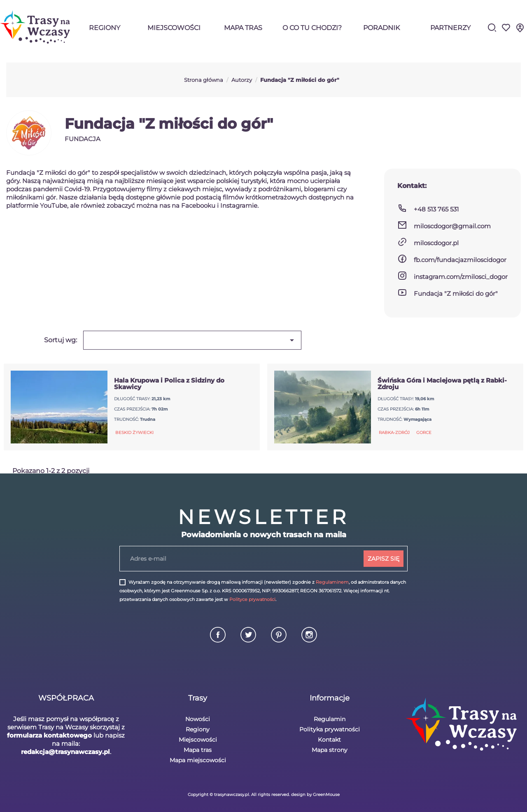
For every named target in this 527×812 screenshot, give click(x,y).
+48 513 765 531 (436, 209)
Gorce (424, 433)
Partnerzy (450, 28)
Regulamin (330, 719)
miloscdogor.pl (436, 243)
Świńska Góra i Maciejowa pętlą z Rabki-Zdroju (442, 384)
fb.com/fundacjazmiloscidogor (460, 260)
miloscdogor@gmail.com (452, 226)
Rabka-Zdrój (394, 433)
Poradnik (381, 28)
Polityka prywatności (330, 729)
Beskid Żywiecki (134, 433)
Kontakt (329, 740)
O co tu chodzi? (312, 28)
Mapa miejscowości (198, 760)
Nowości (198, 719)
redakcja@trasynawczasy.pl (65, 752)
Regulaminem (332, 582)
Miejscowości (174, 28)
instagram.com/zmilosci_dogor (461, 277)
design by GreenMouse (315, 795)
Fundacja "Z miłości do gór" (456, 293)
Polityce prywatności (252, 599)
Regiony (105, 28)
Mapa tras (243, 28)
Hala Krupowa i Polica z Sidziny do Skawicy (169, 384)
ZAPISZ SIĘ (384, 559)
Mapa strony (330, 750)
